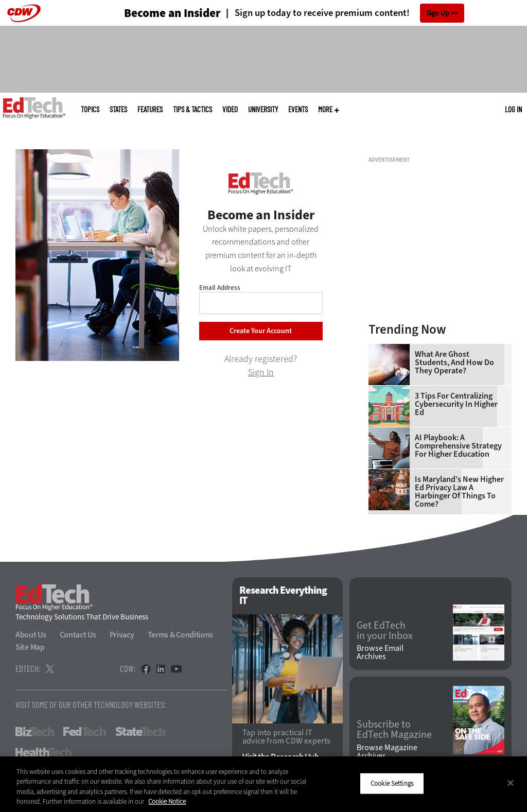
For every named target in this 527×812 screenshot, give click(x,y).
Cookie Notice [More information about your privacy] (167, 801)
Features (150, 109)
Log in (513, 109)
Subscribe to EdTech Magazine (394, 730)
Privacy (122, 635)
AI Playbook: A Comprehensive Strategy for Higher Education (458, 446)
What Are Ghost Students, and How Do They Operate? (454, 362)
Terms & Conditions (181, 635)
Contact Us (78, 635)
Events (298, 109)
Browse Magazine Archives (387, 752)
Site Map (30, 647)
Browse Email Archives (380, 652)
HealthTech (43, 752)
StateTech (140, 732)
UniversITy (263, 109)
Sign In (261, 372)
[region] (263, 784)
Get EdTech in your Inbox (385, 631)
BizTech (35, 732)
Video (230, 109)
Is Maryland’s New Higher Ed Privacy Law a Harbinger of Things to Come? (459, 492)
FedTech (85, 732)
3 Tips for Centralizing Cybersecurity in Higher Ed (456, 404)
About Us (31, 635)
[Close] (511, 783)
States (118, 109)
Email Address (220, 288)
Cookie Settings (392, 783)
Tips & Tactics (192, 109)
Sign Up (438, 13)
